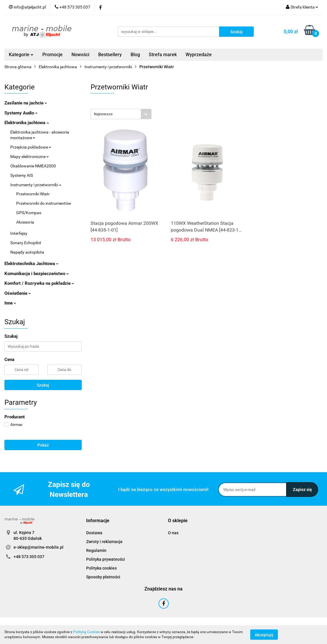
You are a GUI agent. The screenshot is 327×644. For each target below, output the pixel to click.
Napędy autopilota (27, 252)
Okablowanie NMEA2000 (33, 166)
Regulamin (96, 550)
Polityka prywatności (106, 559)
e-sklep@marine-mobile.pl (39, 547)
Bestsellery (110, 55)
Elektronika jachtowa (27, 123)
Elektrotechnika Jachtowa (31, 264)
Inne (10, 303)
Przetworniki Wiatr (33, 194)
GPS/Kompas (29, 213)
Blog (135, 55)
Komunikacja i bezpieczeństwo (37, 274)
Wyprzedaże (199, 55)
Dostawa (94, 533)
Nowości (80, 55)
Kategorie (21, 55)
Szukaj (43, 385)
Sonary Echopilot (26, 243)
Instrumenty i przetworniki (36, 185)
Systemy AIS (22, 175)
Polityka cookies (101, 568)
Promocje (52, 55)
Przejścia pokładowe (31, 147)
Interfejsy (19, 233)
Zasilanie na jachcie (26, 103)
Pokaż (43, 445)
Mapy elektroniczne (30, 157)
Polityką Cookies (86, 632)
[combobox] (121, 114)
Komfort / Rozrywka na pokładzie (39, 283)
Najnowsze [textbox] (103, 114)
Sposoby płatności (103, 577)
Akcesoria (25, 222)
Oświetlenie (18, 293)
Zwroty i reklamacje (104, 542)
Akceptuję (264, 635)
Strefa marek (163, 55)
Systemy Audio (21, 113)
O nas (173, 533)
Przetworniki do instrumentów (44, 203)
